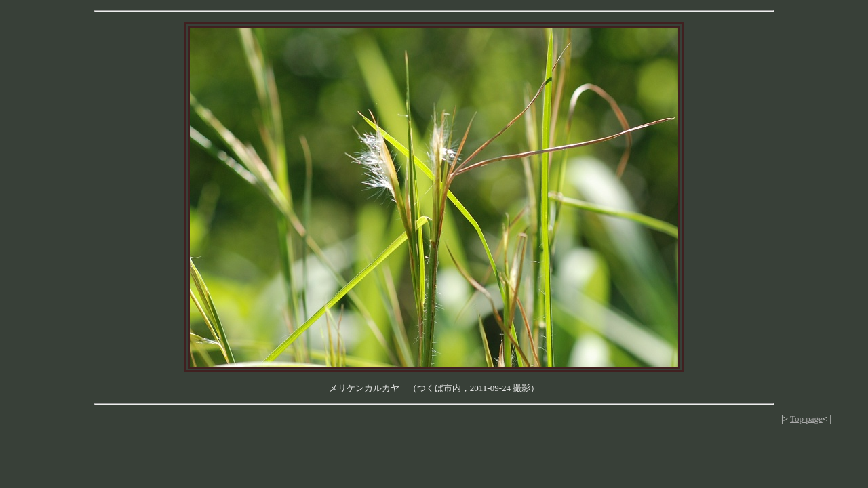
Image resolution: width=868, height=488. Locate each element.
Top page (806, 419)
